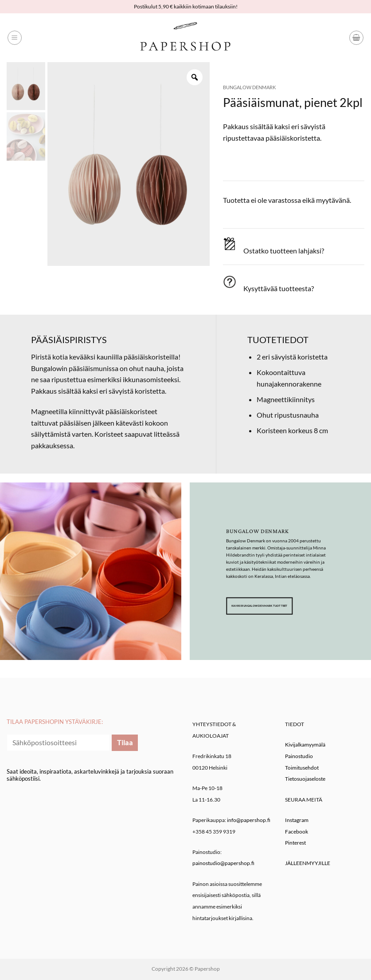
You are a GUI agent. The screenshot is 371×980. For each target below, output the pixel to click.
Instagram (297, 820)
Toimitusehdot (302, 768)
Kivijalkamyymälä (305, 745)
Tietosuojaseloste (305, 779)
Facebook (297, 832)
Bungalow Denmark (249, 87)
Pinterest (295, 843)
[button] (15, 38)
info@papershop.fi (249, 820)
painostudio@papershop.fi (223, 863)
